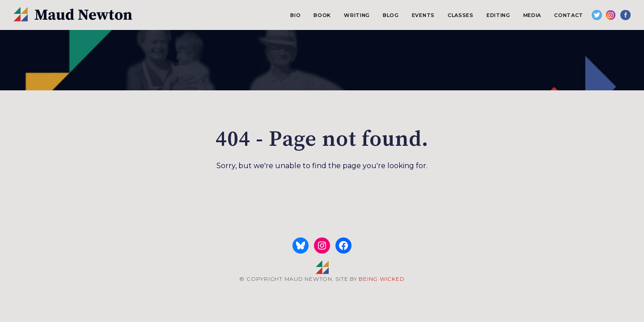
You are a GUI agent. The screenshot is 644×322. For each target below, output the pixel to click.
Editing (498, 15)
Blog (391, 15)
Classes (461, 15)
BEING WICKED (381, 279)
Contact (569, 15)
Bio (295, 15)
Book (322, 15)
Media (532, 15)
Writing (357, 15)
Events (423, 15)
